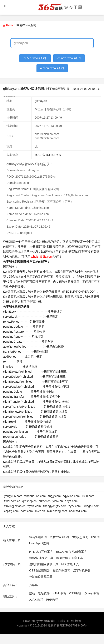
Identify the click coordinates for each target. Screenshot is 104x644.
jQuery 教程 (91, 593)
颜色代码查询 (61, 570)
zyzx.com (75, 506)
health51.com (78, 511)
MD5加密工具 (70, 564)
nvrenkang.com (57, 511)
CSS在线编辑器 (39, 570)
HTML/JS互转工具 (41, 552)
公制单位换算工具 (41, 577)
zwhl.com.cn (12, 501)
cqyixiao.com (71, 496)
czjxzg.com (11, 511)
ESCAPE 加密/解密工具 (71, 552)
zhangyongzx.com (55, 506)
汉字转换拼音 (82, 570)
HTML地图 (74, 621)
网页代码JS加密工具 (70, 558)
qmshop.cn (29, 501)
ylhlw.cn (58, 501)
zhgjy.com (54, 496)
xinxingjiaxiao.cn (15, 506)
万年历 (34, 585)
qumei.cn (45, 501)
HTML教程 (59, 593)
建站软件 (44, 593)
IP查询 (95, 537)
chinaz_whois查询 (69, 58)
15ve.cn (40, 511)
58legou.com (91, 506)
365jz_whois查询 (35, 58)
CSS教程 (75, 593)
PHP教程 (52, 600)
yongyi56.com (13, 496)
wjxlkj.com (34, 506)
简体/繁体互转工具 (41, 558)
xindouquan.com (35, 496)
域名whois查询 (59, 537)
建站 (32, 593)
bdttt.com (27, 511)
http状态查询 (80, 537)
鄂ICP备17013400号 (74, 625)
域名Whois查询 (26, 25)
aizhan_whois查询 (52, 68)
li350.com (88, 496)
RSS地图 (60, 621)
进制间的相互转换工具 (44, 564)
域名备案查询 (38, 537)
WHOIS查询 (81, 247)
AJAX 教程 (36, 600)
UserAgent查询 (39, 543)
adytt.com (71, 501)
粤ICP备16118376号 (48, 155)
